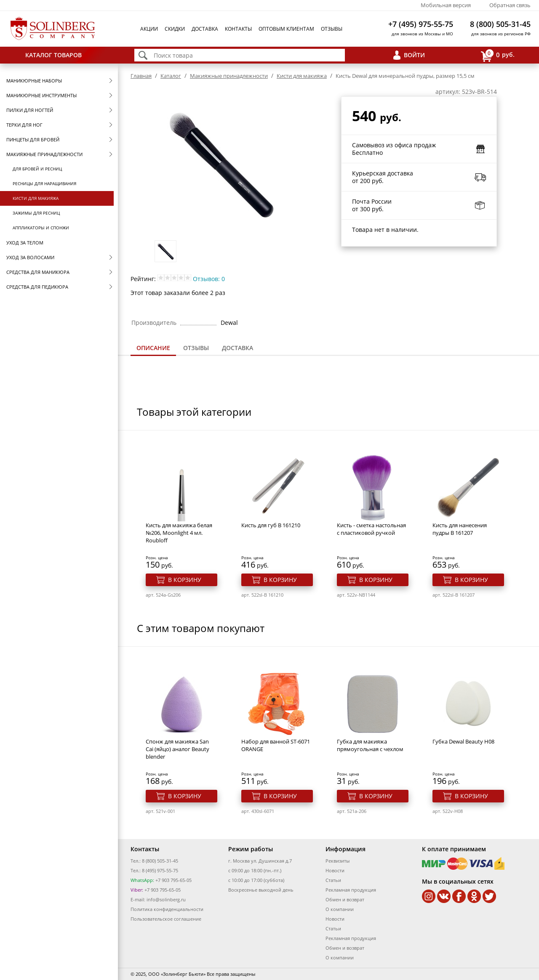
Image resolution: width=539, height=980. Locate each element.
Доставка (205, 29)
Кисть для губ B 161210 (271, 525)
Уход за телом (25, 243)
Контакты (238, 29)
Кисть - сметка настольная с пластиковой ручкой (371, 529)
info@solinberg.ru (166, 899)
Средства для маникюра (38, 272)
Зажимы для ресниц (36, 213)
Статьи (333, 880)
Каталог (171, 76)
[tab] (153, 349)
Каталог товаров (53, 55)
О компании (340, 909)
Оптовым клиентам (286, 29)
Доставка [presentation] (237, 348)
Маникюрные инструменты (41, 95)
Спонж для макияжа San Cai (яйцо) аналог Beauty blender (177, 749)
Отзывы (332, 29)
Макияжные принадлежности (44, 154)
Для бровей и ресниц (37, 169)
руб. (498, 55)
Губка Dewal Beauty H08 (463, 741)
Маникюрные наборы (34, 81)
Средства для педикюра (37, 287)
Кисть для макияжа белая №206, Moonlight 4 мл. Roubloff (179, 533)
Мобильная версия (446, 5)
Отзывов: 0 (209, 279)
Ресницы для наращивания (44, 183)
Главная (141, 76)
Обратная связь (510, 5)
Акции (149, 29)
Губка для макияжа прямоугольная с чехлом (370, 745)
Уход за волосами (30, 257)
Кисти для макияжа (36, 198)
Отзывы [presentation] (196, 348)
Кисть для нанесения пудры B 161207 (460, 529)
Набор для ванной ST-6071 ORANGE (276, 745)
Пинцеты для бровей (33, 139)
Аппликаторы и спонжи (41, 228)
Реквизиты (338, 861)
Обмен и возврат (345, 899)
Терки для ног (24, 125)
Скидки (175, 29)
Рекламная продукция (351, 890)
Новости (335, 870)
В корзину (185, 580)
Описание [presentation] (153, 348)
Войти (414, 55)
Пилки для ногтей (30, 110)
